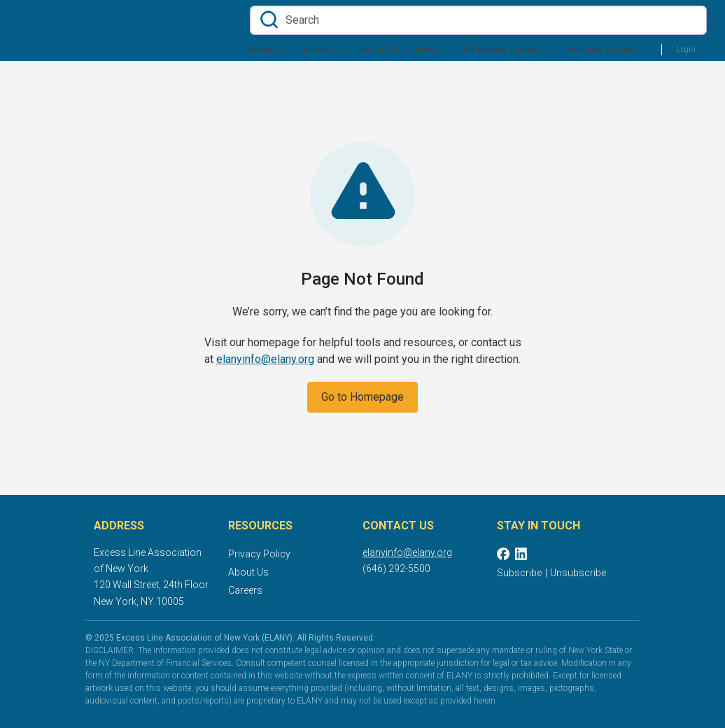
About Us (248, 572)
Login (686, 49)
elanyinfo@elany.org (265, 359)
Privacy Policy (259, 554)
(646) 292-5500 (396, 569)
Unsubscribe (578, 573)
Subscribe (519, 573)
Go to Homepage (362, 397)
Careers (245, 590)
